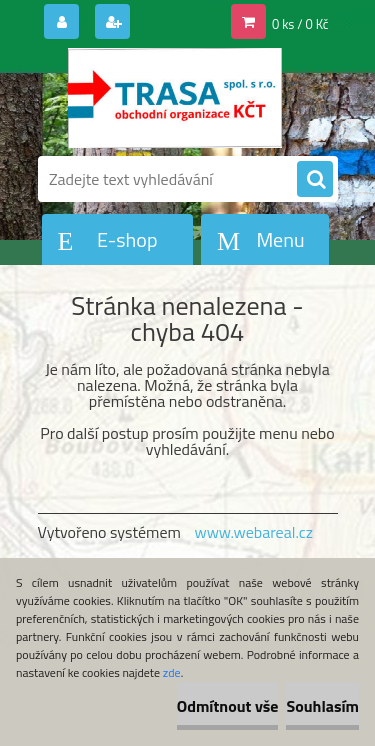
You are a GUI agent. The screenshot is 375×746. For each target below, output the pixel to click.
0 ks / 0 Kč (300, 24)
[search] (315, 180)
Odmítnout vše (228, 706)
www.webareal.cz (253, 532)
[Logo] (175, 98)
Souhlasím (322, 706)
